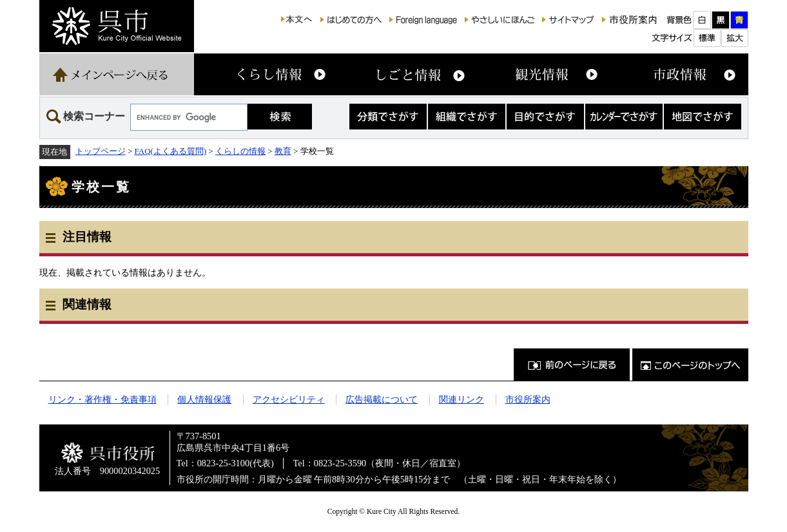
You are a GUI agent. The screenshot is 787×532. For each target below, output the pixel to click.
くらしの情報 (240, 151)
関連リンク (462, 399)
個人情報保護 (204, 399)
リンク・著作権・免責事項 (102, 399)
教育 (283, 151)
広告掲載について (382, 399)
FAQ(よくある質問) (171, 151)
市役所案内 (528, 399)
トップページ (101, 151)
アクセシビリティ (289, 399)
